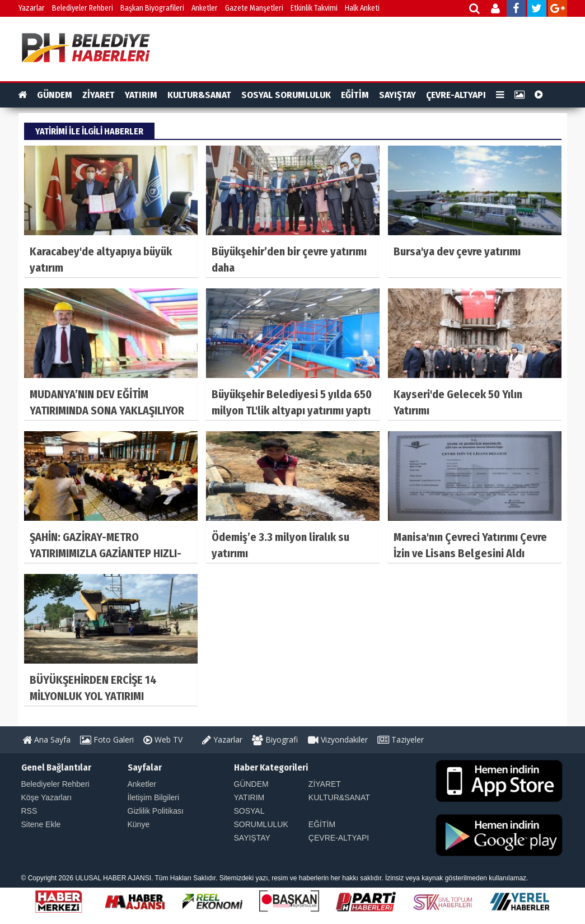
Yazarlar (32, 8)
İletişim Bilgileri (154, 797)
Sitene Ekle (41, 824)
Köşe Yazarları (47, 797)
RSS (29, 811)
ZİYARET (99, 95)
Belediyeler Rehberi (83, 8)
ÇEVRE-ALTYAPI (456, 95)
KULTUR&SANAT (199, 95)
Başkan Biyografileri (152, 8)
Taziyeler (401, 739)
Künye (139, 824)
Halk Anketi (362, 8)
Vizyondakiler (338, 739)
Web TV (163, 739)
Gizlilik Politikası (156, 811)
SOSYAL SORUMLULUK (286, 95)
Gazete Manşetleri (254, 8)
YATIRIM (141, 95)
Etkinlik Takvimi (314, 8)
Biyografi (275, 739)
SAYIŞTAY (397, 95)
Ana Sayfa (46, 739)
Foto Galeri (107, 739)
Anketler (205, 8)
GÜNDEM (55, 95)
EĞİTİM (355, 95)
